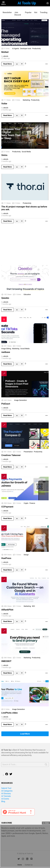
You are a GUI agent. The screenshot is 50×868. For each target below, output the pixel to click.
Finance (32, 503)
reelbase (6, 352)
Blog (3, 801)
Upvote (17, 64)
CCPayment (7, 507)
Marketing (26, 100)
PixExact (6, 404)
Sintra (4, 155)
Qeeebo (5, 298)
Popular (28, 12)
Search (46, 765)
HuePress (6, 558)
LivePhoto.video (9, 713)
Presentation (28, 452)
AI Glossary (6, 793)
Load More (25, 734)
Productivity (36, 49)
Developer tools (26, 49)
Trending (44, 12)
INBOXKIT (6, 661)
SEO (33, 606)
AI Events (5, 799)
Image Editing (6, 349)
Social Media (26, 152)
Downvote (22, 64)
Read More (8, 64)
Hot (36, 12)
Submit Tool (6, 788)
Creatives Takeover (11, 455)
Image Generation (20, 400)
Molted (5, 52)
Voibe (4, 104)
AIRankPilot (7, 610)
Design (26, 555)
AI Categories (7, 791)
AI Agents (16, 49)
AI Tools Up (27, 3)
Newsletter (7, 12)
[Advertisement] (21, 245)
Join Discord (18, 14)
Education (27, 294)
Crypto (26, 503)
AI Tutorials (6, 796)
